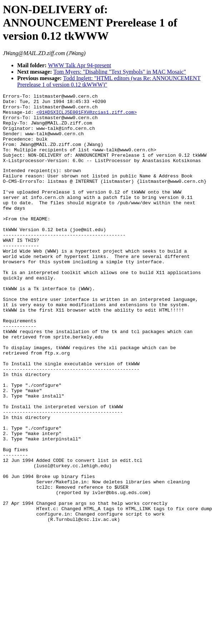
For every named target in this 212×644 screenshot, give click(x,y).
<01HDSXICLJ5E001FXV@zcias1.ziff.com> (87, 116)
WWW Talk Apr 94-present (79, 65)
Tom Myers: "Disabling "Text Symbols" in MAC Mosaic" (120, 72)
